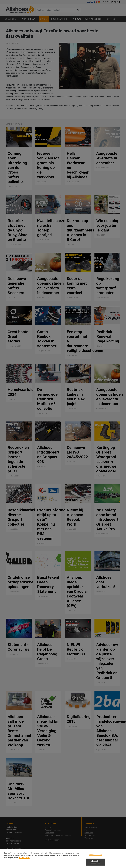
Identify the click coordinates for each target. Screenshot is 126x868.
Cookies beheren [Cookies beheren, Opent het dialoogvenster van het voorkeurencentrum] (96, 855)
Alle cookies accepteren (96, 862)
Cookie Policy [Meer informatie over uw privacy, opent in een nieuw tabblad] (25, 858)
